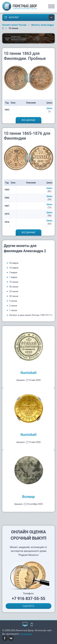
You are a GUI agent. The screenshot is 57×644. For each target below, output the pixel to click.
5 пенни (13, 301)
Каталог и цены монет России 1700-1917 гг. (31, 315)
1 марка (13, 277)
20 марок (14, 263)
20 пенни (14, 296)
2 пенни (13, 306)
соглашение (26, 634)
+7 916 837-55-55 (29, 599)
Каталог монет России (14, 25)
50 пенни (14, 287)
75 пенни (14, 282)
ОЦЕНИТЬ (29, 606)
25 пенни (14, 291)
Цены (50, 108)
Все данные (28, 120)
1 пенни (13, 310)
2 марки (13, 272)
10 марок (14, 268)
